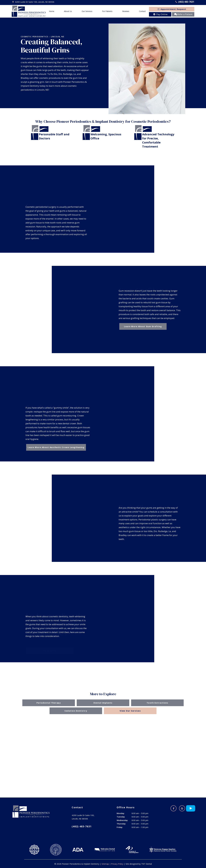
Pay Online (160, 14)
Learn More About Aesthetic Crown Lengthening (56, 447)
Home (52, 11)
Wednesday (122, 820)
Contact (142, 11)
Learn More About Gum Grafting (143, 326)
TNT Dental (146, 864)
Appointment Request (172, 9)
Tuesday (121, 817)
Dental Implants (103, 703)
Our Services (87, 11)
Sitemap (105, 864)
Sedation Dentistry (76, 711)
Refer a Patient (183, 14)
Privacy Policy (117, 864)
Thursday (121, 824)
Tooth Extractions (157, 703)
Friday (120, 827)
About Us (68, 11)
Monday (120, 813)
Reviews (126, 11)
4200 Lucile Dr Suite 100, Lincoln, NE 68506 (33, 2)
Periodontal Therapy (49, 703)
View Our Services (130, 711)
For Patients (107, 11)
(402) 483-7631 (184, 2)
